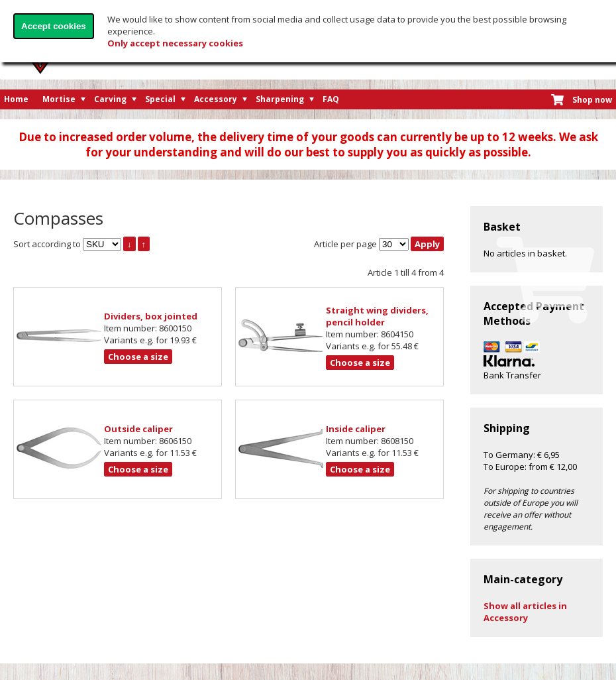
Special (160, 99)
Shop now (592, 100)
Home (16, 99)
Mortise (59, 99)
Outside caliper (138, 429)
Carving (110, 99)
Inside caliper (356, 429)
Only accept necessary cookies (175, 43)
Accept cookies (54, 26)
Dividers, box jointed (151, 316)
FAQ (331, 99)
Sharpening (280, 99)
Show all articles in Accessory (525, 612)
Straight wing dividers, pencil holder (377, 316)
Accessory (216, 99)
